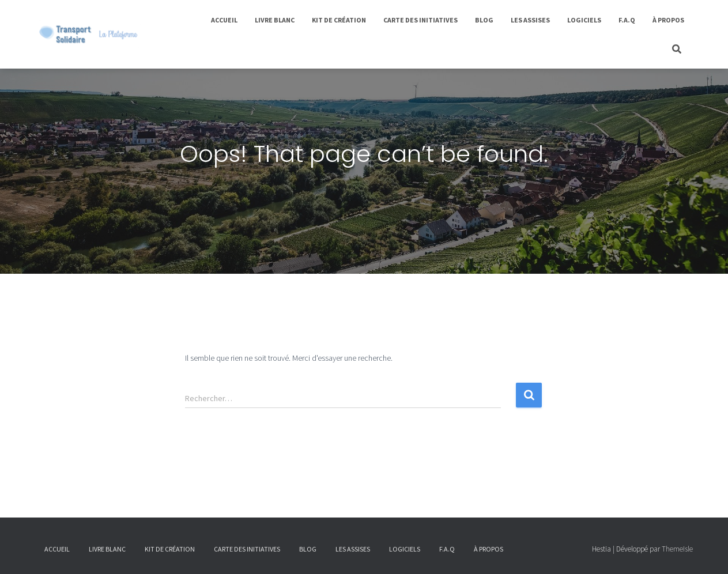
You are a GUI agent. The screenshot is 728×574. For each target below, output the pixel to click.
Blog (484, 20)
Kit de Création (339, 20)
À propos (668, 20)
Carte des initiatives (420, 20)
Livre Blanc (275, 20)
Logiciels (584, 20)
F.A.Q (627, 20)
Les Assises (530, 20)
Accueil (224, 20)
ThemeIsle (677, 549)
